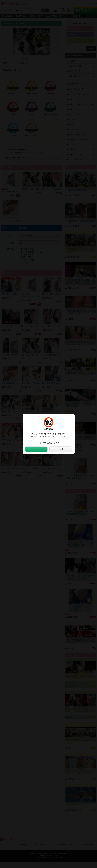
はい (36, 449)
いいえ (61, 449)
